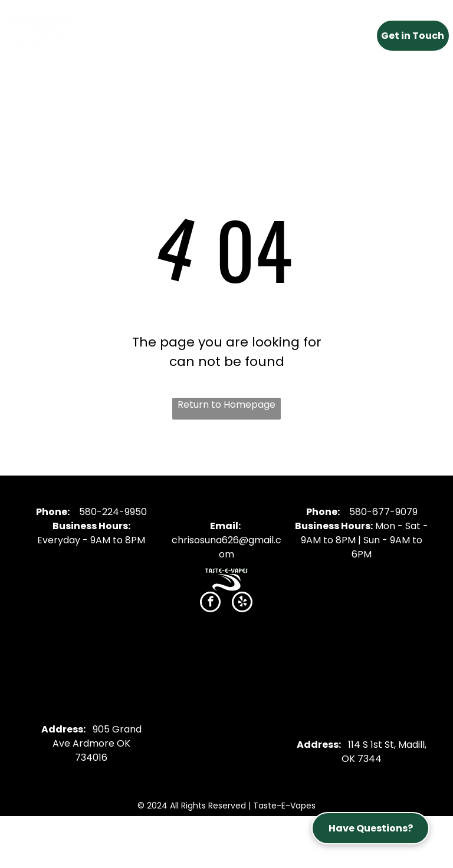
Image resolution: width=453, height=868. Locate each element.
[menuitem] (131, 32)
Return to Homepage (226, 405)
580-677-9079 (383, 512)
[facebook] (210, 603)
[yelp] (242, 603)
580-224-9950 (113, 512)
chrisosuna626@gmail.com (226, 547)
